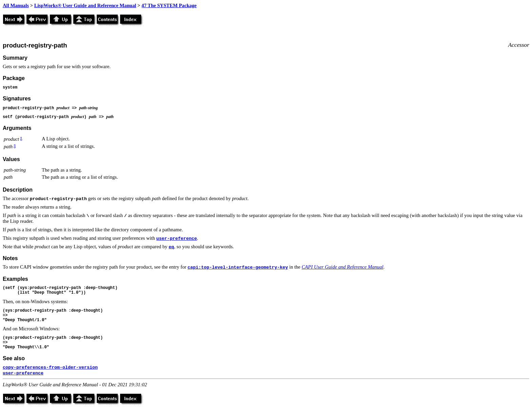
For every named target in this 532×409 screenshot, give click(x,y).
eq (171, 247)
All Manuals (16, 5)
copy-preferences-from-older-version (50, 367)
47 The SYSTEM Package (169, 5)
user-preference (177, 239)
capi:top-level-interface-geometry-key (238, 267)
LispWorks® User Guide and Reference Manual (85, 5)
